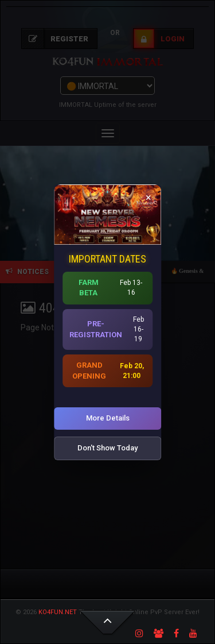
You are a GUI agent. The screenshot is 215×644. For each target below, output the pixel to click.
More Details (108, 418)
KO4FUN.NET (58, 612)
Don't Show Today (107, 448)
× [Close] (148, 197)
